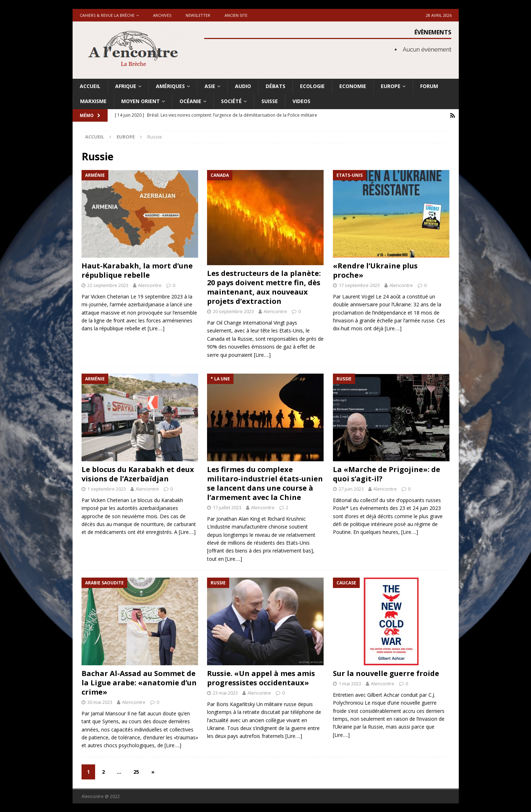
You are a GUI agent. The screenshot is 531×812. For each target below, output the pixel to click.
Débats (276, 86)
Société (231, 101)
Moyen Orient (141, 101)
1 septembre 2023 (107, 488)
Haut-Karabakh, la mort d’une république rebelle (137, 270)
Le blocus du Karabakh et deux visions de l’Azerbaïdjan (138, 474)
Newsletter (198, 15)
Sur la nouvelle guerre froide (386, 673)
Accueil (90, 86)
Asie (210, 86)
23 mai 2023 (225, 692)
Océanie (190, 101)
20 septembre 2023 (233, 311)
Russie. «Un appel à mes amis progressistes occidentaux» (261, 678)
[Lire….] (156, 328)
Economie (353, 86)
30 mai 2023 (100, 702)
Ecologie (312, 86)
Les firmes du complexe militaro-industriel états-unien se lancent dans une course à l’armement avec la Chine (265, 483)
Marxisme (93, 101)
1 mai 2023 (350, 683)
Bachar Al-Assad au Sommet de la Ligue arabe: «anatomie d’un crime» (139, 682)
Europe (391, 86)
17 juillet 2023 (227, 507)
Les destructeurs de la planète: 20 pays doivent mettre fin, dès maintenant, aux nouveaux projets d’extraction (264, 287)
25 (136, 771)
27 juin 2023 (351, 488)
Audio (243, 86)
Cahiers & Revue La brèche (107, 15)
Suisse (270, 101)
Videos (301, 101)
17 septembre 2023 (359, 285)
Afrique (126, 86)
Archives (162, 15)
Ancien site (236, 15)
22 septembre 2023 (108, 285)
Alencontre (150, 285)
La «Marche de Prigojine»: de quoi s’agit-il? (387, 474)
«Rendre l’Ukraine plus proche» (375, 270)
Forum (429, 86)
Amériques (170, 86)
